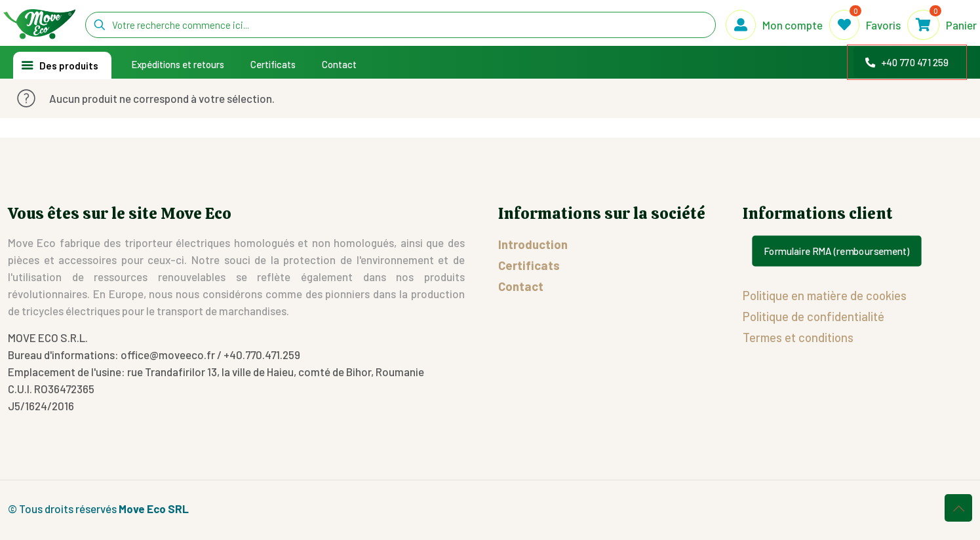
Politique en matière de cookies (825, 295)
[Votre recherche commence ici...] (401, 25)
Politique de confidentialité (813, 316)
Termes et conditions (798, 337)
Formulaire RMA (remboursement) (837, 251)
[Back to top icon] (958, 508)
